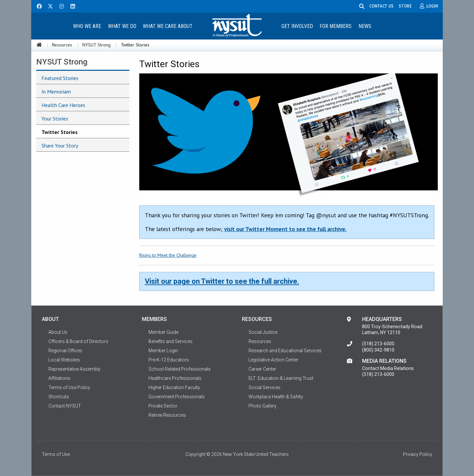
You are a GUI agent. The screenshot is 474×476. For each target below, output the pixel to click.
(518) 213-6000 (378, 344)
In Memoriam (56, 92)
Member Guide (163, 332)
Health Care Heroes (63, 105)
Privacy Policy (418, 454)
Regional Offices (65, 351)
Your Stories (55, 119)
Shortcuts (59, 397)
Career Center (262, 369)
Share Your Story (60, 145)
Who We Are (87, 26)
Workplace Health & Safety (276, 397)
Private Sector (163, 406)
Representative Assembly (74, 369)
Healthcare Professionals (175, 378)
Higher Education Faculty (174, 387)
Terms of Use (56, 454)
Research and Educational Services (285, 351)
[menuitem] (87, 26)
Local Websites (64, 360)
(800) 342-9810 (378, 350)
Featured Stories (60, 78)
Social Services (264, 387)
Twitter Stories (60, 132)
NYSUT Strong (96, 45)
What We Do (122, 26)
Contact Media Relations (388, 368)
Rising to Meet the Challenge (168, 255)
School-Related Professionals (180, 369)
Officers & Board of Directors (78, 341)
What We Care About (168, 26)
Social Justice (263, 332)
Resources (62, 45)
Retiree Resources (167, 415)
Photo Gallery (263, 406)
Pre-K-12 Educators (169, 360)
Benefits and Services (171, 341)
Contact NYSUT (65, 406)
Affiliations (59, 378)
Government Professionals (177, 397)
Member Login (163, 351)
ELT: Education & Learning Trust (281, 378)
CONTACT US (381, 6)
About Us (58, 332)
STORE (405, 6)
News (365, 26)
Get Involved (297, 26)
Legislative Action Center (274, 360)
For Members (336, 26)
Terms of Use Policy (69, 387)
